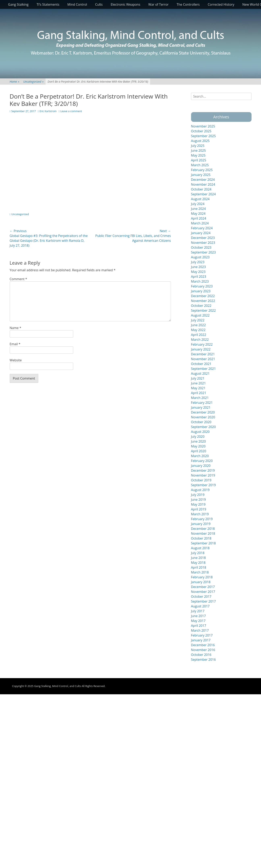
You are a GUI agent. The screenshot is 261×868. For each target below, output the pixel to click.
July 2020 (198, 437)
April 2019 (199, 509)
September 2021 (203, 369)
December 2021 (203, 354)
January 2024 (201, 233)
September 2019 (203, 485)
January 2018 (201, 582)
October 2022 (201, 306)
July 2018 (198, 553)
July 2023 (198, 262)
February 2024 (202, 228)
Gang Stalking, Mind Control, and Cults (57, 686)
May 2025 (198, 155)
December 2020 (203, 412)
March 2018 (200, 572)
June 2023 (199, 267)
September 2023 (203, 252)
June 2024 (199, 209)
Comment (18, 279)
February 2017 (202, 635)
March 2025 (200, 165)
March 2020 (200, 456)
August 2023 (200, 257)
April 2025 (199, 160)
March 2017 (200, 630)
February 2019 (202, 519)
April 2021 (199, 393)
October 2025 (201, 131)
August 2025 (200, 141)
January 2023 (201, 291)
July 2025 (198, 146)
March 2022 (200, 340)
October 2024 (201, 189)
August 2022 (200, 315)
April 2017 (199, 626)
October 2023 (201, 247)
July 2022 (198, 320)
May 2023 (198, 272)
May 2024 (198, 214)
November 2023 (203, 243)
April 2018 (199, 567)
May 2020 (198, 446)
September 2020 (203, 427)
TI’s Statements (48, 4)
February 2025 (202, 170)
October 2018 (201, 538)
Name (16, 328)
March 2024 (200, 223)
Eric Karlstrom (48, 111)
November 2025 (203, 126)
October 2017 (201, 597)
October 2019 (201, 480)
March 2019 (200, 514)
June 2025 (199, 150)
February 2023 (202, 286)
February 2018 (202, 577)
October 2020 (201, 422)
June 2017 (199, 616)
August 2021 (200, 374)
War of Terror (159, 4)
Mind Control (77, 4)
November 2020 (203, 417)
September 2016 (203, 660)
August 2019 (200, 490)
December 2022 (203, 296)
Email (15, 344)
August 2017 (200, 606)
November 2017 (203, 592)
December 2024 (203, 180)
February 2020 (202, 461)
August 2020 (200, 432)
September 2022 (203, 310)
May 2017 (198, 621)
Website (16, 360)
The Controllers (188, 4)
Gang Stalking (18, 4)
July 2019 (198, 495)
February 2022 (202, 344)
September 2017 (203, 601)
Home (15, 82)
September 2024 (203, 194)
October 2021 (201, 364)
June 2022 (199, 325)
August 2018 (200, 548)
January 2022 (201, 349)
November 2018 (203, 533)
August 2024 (200, 199)
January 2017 (201, 640)
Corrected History (221, 4)
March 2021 (200, 398)
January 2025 (201, 175)
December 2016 (203, 645)
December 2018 (203, 529)
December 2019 (203, 470)
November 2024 (203, 184)
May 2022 (198, 330)
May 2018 (198, 563)
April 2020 (199, 451)
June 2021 (199, 383)
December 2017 (203, 587)
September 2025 (203, 136)
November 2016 (203, 650)
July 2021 (198, 378)
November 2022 (203, 301)
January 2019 (201, 524)
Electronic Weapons (125, 4)
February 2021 (202, 403)
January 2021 (201, 407)
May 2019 (198, 504)
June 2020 (199, 441)
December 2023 (203, 238)
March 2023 (200, 281)
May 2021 (198, 388)
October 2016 (201, 655)
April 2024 (199, 218)
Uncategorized (33, 82)
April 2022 (199, 335)
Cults (99, 4)
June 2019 (199, 500)
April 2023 (199, 277)
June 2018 (199, 558)
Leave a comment (71, 111)
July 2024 (198, 204)
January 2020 (201, 466)
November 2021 (203, 359)
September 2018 (203, 543)
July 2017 (198, 611)
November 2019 (203, 475)
